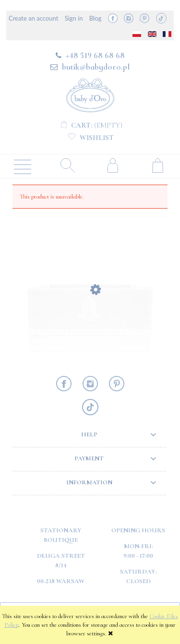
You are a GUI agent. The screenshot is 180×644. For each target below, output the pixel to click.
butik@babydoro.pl (96, 67)
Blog (95, 18)
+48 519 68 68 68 (95, 55)
